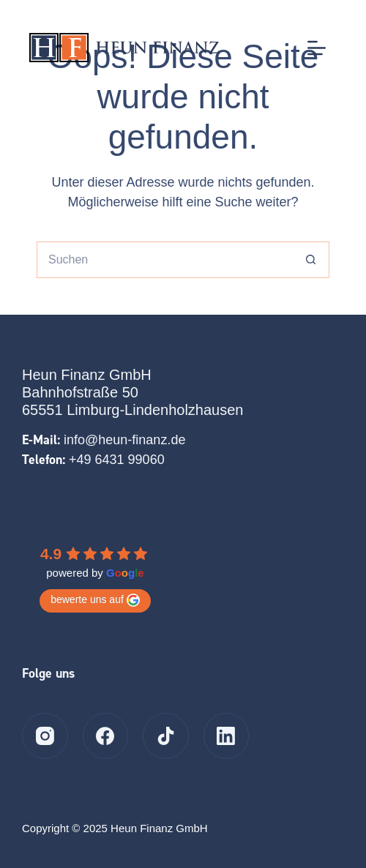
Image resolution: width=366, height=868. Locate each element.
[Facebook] (106, 736)
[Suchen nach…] (165, 260)
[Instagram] (45, 736)
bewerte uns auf (95, 600)
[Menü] (317, 48)
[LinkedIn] (227, 736)
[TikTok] (166, 736)
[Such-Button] (311, 260)
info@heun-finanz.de (124, 440)
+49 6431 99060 (117, 460)
